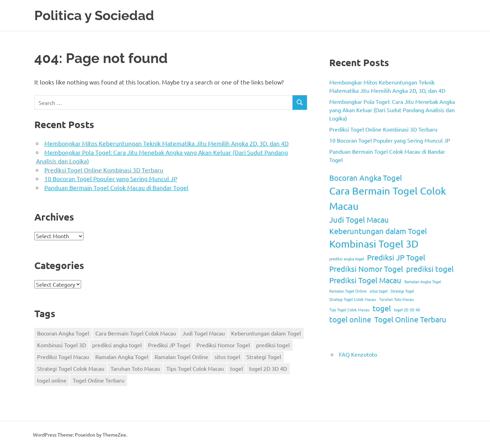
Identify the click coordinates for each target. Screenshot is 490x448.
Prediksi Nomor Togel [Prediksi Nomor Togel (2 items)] (223, 345)
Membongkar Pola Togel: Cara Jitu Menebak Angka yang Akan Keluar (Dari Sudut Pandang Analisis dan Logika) (392, 110)
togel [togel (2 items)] (237, 368)
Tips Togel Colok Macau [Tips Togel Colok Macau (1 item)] (195, 368)
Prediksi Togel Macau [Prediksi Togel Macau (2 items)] (63, 357)
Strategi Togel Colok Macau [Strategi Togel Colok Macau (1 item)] (71, 368)
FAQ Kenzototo (358, 354)
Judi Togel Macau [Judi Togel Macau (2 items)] (204, 333)
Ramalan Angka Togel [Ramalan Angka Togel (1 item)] (122, 357)
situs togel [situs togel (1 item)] (227, 357)
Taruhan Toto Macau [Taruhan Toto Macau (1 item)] (135, 368)
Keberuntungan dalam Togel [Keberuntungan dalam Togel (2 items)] (266, 333)
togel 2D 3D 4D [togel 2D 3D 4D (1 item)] (268, 368)
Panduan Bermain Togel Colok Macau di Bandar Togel (116, 187)
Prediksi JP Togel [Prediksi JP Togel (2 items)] (169, 345)
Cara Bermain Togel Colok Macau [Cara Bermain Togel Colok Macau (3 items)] (136, 333)
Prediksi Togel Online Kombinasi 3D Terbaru (104, 170)
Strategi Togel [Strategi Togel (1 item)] (264, 357)
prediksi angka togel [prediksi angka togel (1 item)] (117, 345)
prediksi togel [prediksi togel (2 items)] (273, 345)
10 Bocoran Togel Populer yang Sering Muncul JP (111, 178)
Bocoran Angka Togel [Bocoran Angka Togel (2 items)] (63, 333)
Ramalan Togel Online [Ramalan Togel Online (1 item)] (181, 357)
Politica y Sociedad (94, 15)
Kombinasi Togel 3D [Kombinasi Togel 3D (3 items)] (62, 345)
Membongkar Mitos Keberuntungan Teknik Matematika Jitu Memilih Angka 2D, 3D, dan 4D (167, 143)
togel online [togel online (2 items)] (52, 380)
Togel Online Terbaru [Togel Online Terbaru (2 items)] (99, 380)
